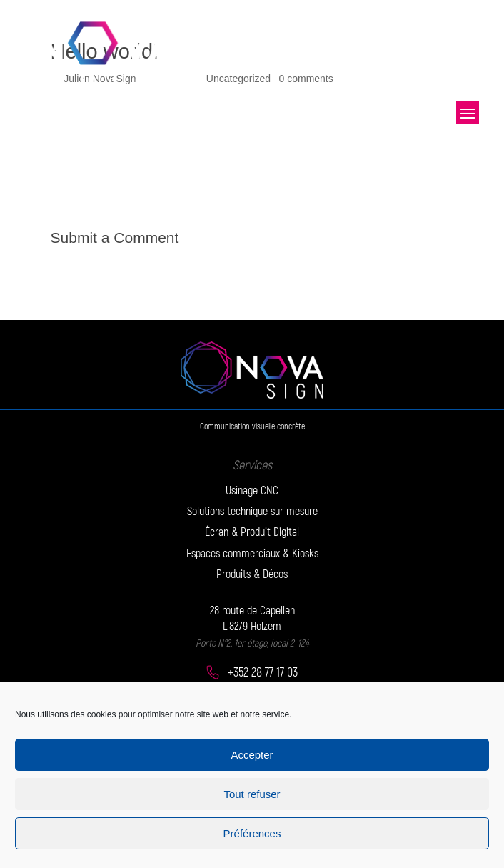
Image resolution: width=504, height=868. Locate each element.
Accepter (252, 755)
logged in (140, 262)
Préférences (252, 833)
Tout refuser (252, 794)
